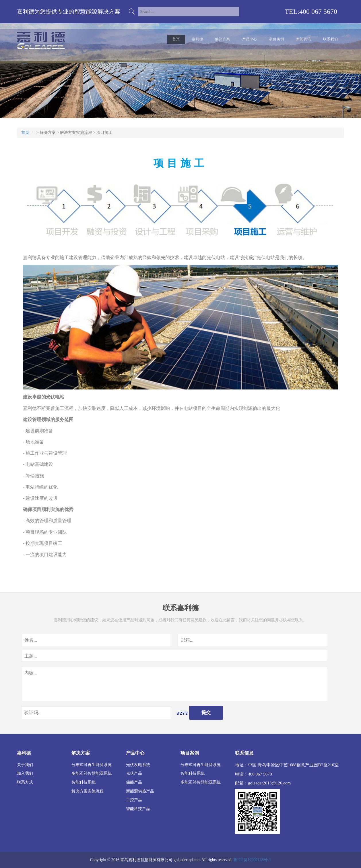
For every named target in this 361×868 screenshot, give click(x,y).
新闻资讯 (304, 39)
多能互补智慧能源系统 (92, 773)
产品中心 (250, 39)
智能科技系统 (84, 782)
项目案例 (277, 39)
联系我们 (331, 39)
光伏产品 (134, 773)
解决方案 (223, 39)
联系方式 (25, 782)
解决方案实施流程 (76, 133)
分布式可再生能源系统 (92, 765)
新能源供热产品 (140, 791)
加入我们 (25, 773)
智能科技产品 (138, 809)
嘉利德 (198, 39)
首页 (176, 39)
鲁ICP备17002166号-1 (252, 860)
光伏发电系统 (138, 765)
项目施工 (104, 133)
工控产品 (134, 800)
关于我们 (25, 765)
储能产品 (134, 782)
